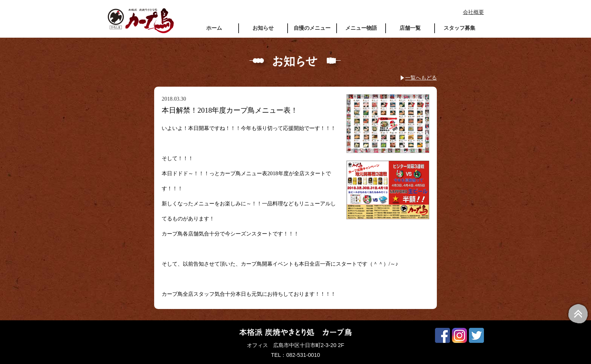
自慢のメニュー (312, 28)
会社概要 (473, 12)
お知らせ (263, 28)
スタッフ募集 (459, 28)
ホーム (214, 28)
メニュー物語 (361, 28)
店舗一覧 (410, 28)
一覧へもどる (421, 78)
